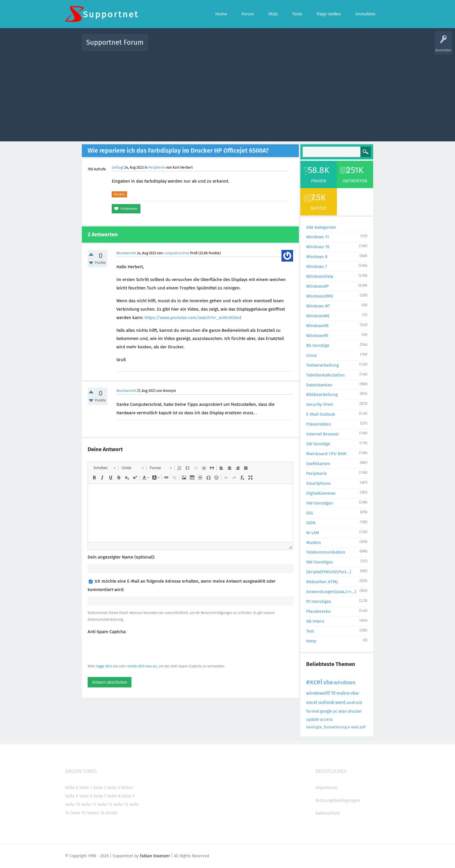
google (326, 711)
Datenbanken (319, 385)
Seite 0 (72, 788)
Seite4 (127, 788)
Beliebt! (211, 47)
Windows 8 (317, 257)
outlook (326, 702)
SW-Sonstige (318, 444)
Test (310, 631)
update (313, 720)
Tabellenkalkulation (325, 375)
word (340, 702)
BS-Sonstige (318, 345)
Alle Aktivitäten (164, 47)
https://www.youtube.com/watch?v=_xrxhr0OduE (193, 318)
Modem (314, 543)
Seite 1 (86, 788)
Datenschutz (328, 813)
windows (345, 682)
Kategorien (279, 47)
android (354, 703)
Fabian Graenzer (155, 856)
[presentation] (132, 649)
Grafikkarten (318, 464)
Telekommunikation (326, 552)
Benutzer (300, 47)
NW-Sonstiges (319, 562)
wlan (343, 711)
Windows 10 (318, 247)
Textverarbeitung (323, 365)
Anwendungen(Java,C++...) (331, 592)
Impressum (326, 788)
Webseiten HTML (322, 582)
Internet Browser (323, 434)
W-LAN (313, 533)
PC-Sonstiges (319, 602)
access (326, 720)
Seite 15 (78, 813)
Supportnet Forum (115, 42)
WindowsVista (320, 276)
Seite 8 (114, 796)
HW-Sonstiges (319, 503)
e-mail (353, 727)
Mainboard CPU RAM (326, 454)
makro (343, 693)
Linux (311, 355)
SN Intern (315, 621)
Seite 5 (72, 796)
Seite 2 (100, 788)
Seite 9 (128, 796)
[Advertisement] (228, 95)
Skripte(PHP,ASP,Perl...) (329, 572)
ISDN (311, 523)
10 (333, 693)
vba (328, 682)
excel (314, 682)
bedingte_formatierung (326, 727)
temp (311, 641)
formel (313, 711)
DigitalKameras (321, 493)
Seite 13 (121, 804)
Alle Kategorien (321, 227)
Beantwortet (126, 253)
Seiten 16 (96, 813)
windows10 (318, 693)
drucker (119, 194)
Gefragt (118, 168)
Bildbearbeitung (322, 395)
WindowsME (318, 316)
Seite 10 (73, 804)
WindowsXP (317, 286)
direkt (111, 813)
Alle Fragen (191, 47)
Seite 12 (105, 804)
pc (335, 711)
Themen (259, 47)
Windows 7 (317, 266)
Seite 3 (113, 788)
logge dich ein (107, 666)
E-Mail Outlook (321, 414)
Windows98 (317, 326)
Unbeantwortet (235, 47)
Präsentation (319, 424)
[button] (104, 468)
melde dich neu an (142, 666)
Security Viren (320, 404)
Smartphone (318, 483)
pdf (362, 727)
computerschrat (176, 253)
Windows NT (318, 306)
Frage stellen (322, 47)
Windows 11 (318, 237)
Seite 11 (89, 804)
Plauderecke (318, 611)
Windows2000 (319, 296)
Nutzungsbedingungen (338, 800)
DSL (310, 513)
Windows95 (317, 336)
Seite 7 (100, 796)
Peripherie (157, 168)
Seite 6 (86, 796)
